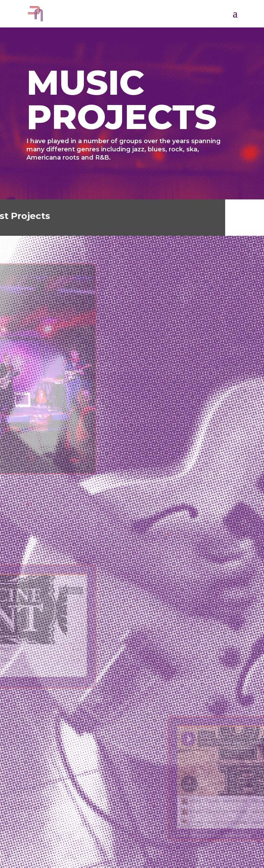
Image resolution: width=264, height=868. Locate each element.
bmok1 (225, 835)
